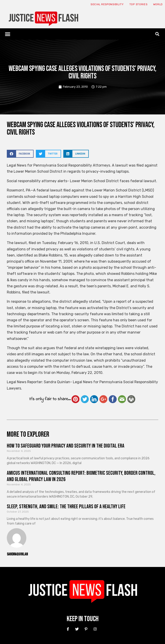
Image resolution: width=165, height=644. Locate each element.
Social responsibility (107, 4)
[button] (8, 34)
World (158, 4)
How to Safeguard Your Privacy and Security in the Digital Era (66, 446)
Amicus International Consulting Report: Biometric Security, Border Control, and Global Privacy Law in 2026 (81, 476)
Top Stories (138, 4)
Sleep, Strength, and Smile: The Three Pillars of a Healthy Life (66, 507)
